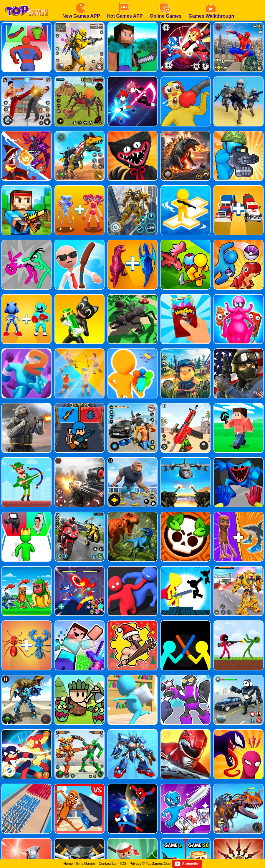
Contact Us (107, 864)
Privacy (135, 864)
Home (68, 864)
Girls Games (86, 864)
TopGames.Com (159, 864)
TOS (123, 864)
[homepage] (26, 2)
